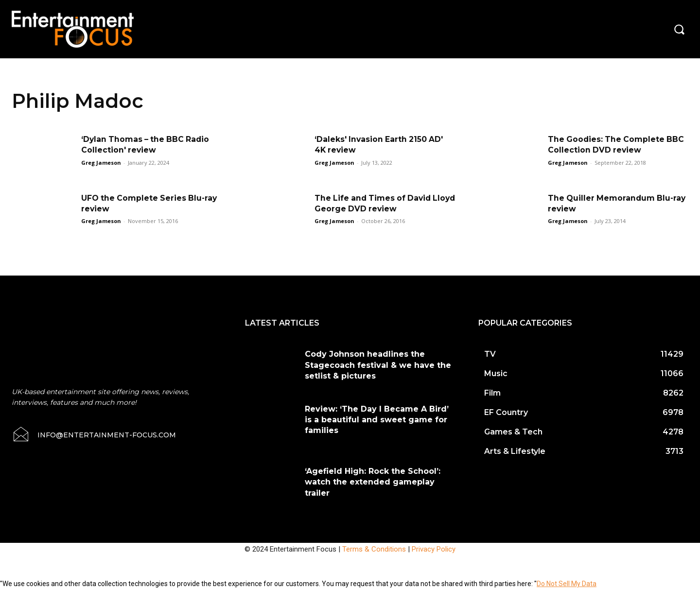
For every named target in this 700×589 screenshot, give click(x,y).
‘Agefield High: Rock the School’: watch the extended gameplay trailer (373, 482)
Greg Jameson (101, 163)
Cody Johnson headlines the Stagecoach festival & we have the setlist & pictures (378, 365)
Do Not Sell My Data (567, 584)
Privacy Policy (434, 549)
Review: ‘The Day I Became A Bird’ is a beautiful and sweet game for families (377, 420)
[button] (679, 29)
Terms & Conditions (374, 549)
